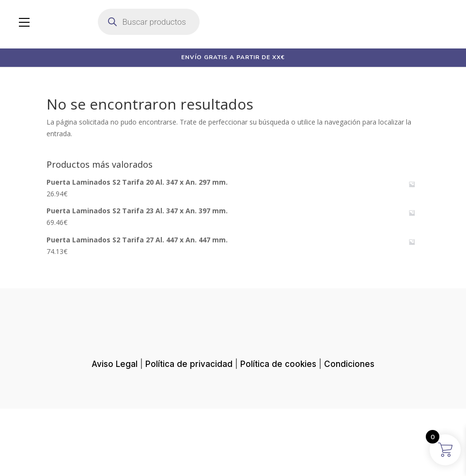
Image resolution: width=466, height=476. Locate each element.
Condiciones (349, 436)
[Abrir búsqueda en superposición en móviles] (149, 22)
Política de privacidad (189, 436)
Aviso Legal (115, 436)
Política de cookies (278, 436)
